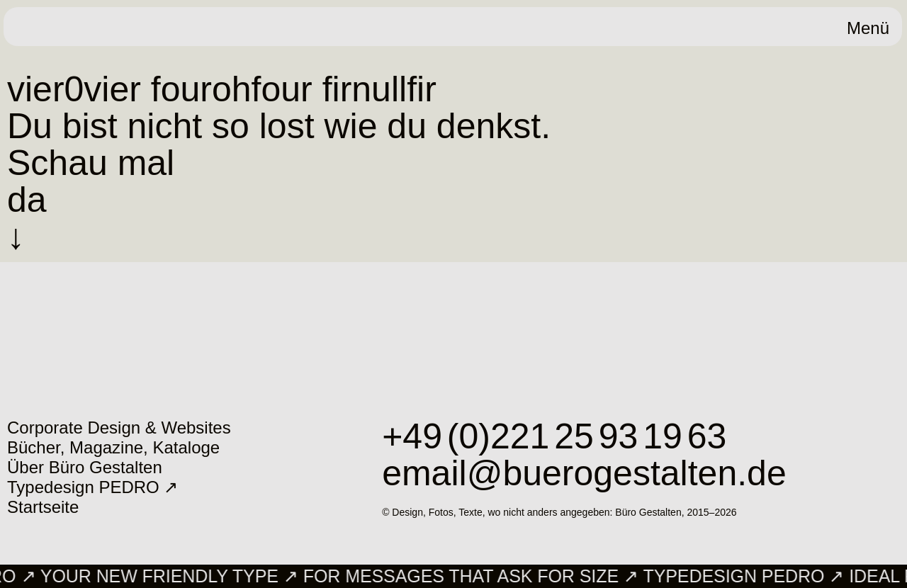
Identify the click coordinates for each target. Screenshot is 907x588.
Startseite (43, 507)
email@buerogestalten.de (584, 473)
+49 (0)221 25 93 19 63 (554, 436)
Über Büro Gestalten (85, 467)
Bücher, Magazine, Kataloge (113, 447)
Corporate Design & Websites (119, 428)
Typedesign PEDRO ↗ (92, 487)
